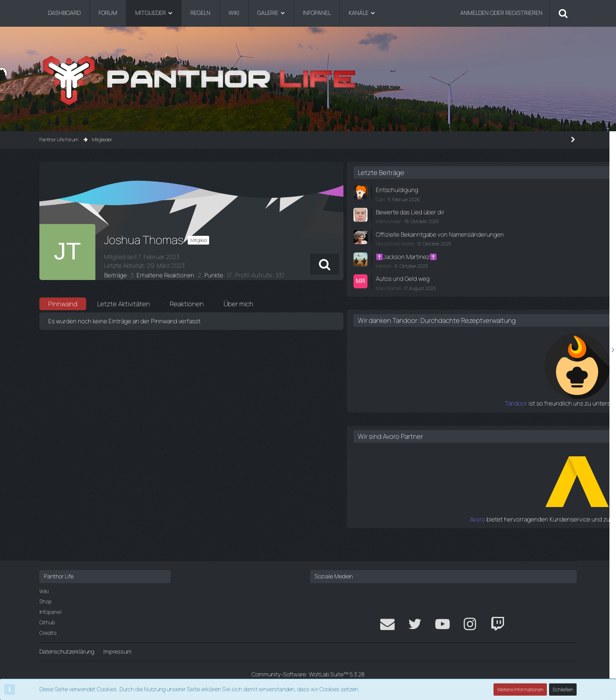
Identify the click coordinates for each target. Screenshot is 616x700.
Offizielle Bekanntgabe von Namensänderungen (490, 236)
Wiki (44, 591)
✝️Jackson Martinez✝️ (486, 262)
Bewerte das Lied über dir (488, 211)
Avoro (450, 530)
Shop (45, 601)
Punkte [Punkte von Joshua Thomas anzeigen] (206, 274)
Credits (48, 633)
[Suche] (563, 13)
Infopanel (50, 612)
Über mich (238, 304)
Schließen (563, 689)
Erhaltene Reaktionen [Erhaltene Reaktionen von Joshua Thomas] (161, 274)
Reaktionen (187, 304)
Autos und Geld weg (482, 283)
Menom (465, 270)
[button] (391, 264)
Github (47, 622)
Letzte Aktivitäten (124, 304)
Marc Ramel (469, 292)
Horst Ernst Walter (476, 249)
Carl (461, 198)
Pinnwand (63, 304)
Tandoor (446, 415)
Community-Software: (308, 674)
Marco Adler (469, 219)
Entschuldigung (476, 189)
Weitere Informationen (521, 689)
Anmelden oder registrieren (501, 13)
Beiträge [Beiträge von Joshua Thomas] (115, 274)
